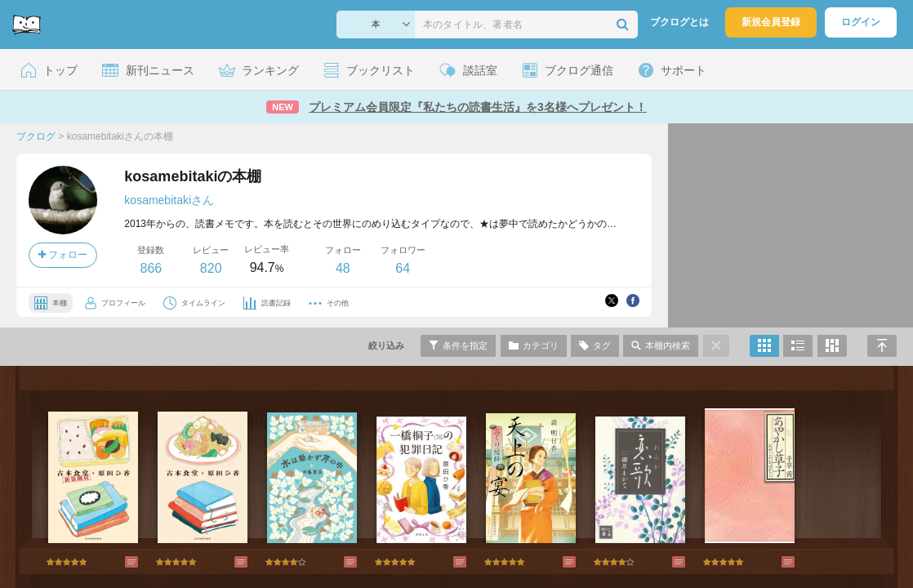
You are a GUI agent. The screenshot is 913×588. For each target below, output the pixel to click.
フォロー (63, 255)
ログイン (861, 22)
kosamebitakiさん (169, 200)
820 (211, 268)
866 (151, 268)
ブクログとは (679, 22)
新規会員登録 (771, 22)
